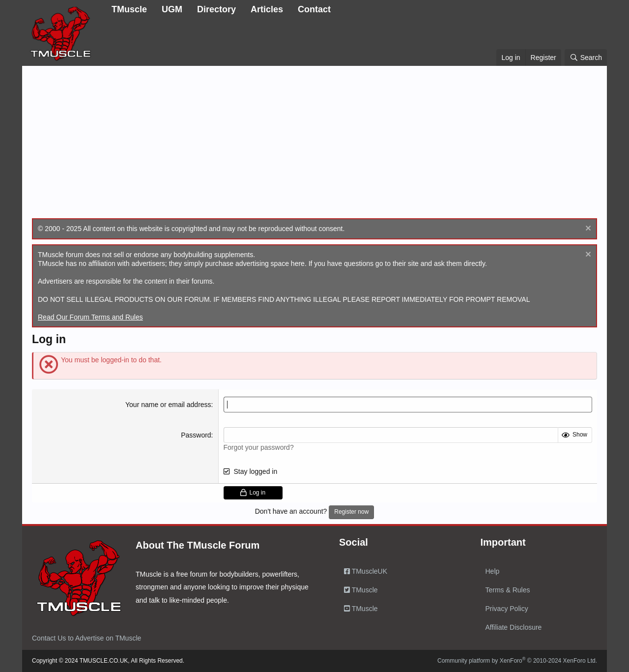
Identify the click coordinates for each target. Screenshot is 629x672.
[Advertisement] (314, 145)
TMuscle (129, 9)
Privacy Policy (507, 609)
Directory (216, 9)
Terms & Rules (508, 590)
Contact (314, 9)
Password (196, 435)
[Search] (586, 58)
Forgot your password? (259, 447)
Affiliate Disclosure (514, 627)
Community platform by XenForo (517, 661)
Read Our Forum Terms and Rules (90, 317)
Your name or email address (168, 405)
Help (493, 571)
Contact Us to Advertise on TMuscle (86, 638)
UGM (172, 9)
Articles (267, 9)
